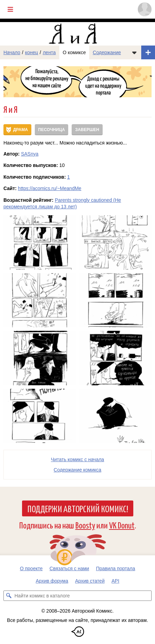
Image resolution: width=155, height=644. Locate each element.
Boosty (85, 525)
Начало (12, 52)
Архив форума (52, 581)
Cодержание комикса (77, 470)
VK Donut (122, 525)
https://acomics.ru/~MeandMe (50, 188)
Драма (20, 130)
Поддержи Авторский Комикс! (78, 508)
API (116, 581)
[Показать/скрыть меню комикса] (134, 52)
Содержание (107, 52)
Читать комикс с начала (77, 459)
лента (49, 52)
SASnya (30, 154)
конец (32, 52)
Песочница (51, 130)
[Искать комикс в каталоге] (9, 596)
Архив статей (90, 581)
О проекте (31, 568)
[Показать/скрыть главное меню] (10, 9)
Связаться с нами (69, 568)
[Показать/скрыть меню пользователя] (145, 9)
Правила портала (116, 568)
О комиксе (74, 52)
